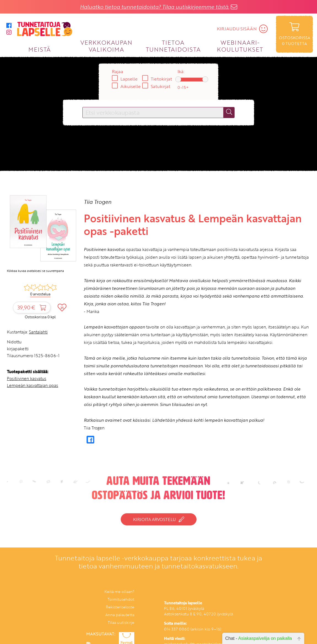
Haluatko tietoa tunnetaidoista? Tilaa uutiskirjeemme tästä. (155, 7)
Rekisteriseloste (120, 607)
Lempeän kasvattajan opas (33, 385)
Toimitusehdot (121, 599)
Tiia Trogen (98, 202)
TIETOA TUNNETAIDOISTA (173, 46)
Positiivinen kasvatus (27, 378)
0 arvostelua (40, 294)
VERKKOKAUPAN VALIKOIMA (106, 46)
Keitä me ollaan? (119, 591)
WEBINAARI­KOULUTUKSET (240, 46)
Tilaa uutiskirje (121, 622)
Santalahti (38, 332)
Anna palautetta (120, 615)
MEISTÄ (40, 49)
